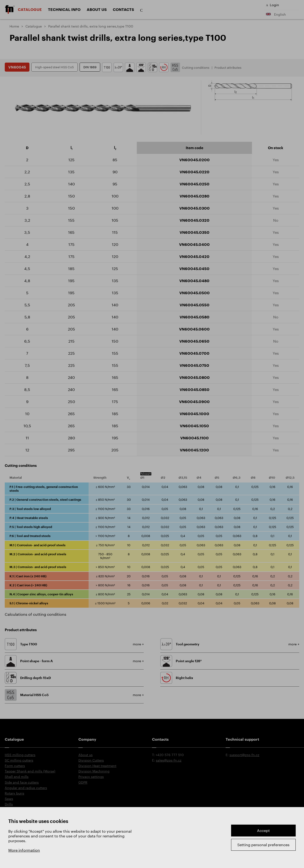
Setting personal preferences (263, 845)
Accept (263, 830)
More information (24, 850)
